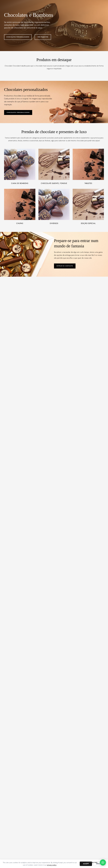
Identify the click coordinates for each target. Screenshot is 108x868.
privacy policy (52, 865)
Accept (86, 864)
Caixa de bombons (20, 183)
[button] (103, 862)
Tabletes (88, 183)
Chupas (20, 223)
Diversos (54, 223)
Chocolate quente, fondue (54, 183)
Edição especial (88, 223)
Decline (99, 864)
